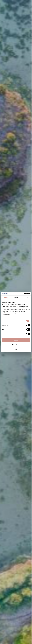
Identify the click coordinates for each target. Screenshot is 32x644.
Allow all (16, 340)
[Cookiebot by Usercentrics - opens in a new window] (24, 294)
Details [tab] (16, 297)
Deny (16, 349)
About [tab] (26, 297)
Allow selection (16, 345)
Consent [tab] (6, 297)
